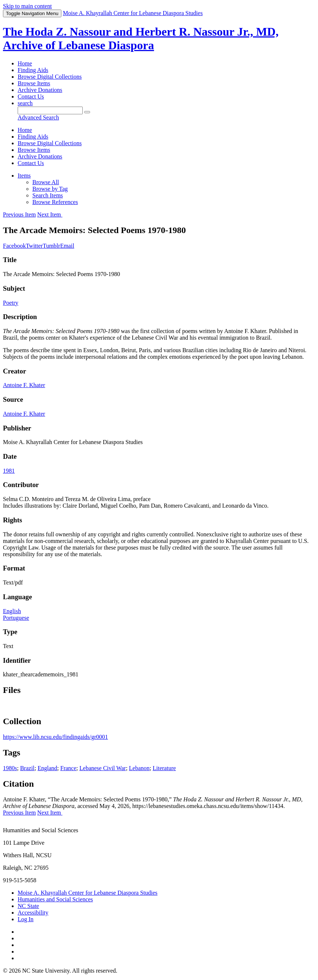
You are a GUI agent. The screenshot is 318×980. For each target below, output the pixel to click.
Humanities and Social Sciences (55, 899)
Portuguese (16, 618)
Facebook (14, 246)
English (12, 611)
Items (24, 176)
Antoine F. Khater (24, 385)
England (47, 768)
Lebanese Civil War (103, 768)
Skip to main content (27, 6)
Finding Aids (33, 70)
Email (67, 246)
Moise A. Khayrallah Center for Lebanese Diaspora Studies (87, 893)
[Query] (50, 110)
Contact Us (31, 96)
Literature (164, 768)
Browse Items (34, 83)
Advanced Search (38, 117)
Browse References (55, 202)
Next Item (50, 214)
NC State (28, 906)
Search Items (48, 195)
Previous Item (19, 214)
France (68, 768)
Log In (26, 919)
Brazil (27, 768)
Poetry (11, 303)
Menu (32, 13)
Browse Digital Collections (50, 77)
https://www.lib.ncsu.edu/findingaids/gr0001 (56, 737)
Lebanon (139, 768)
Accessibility (33, 913)
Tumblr (51, 246)
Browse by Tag (50, 189)
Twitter (34, 246)
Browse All (46, 182)
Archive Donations (40, 90)
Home (25, 63)
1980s (10, 768)
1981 (9, 471)
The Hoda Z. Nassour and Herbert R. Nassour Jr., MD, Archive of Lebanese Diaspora (141, 38)
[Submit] (87, 112)
